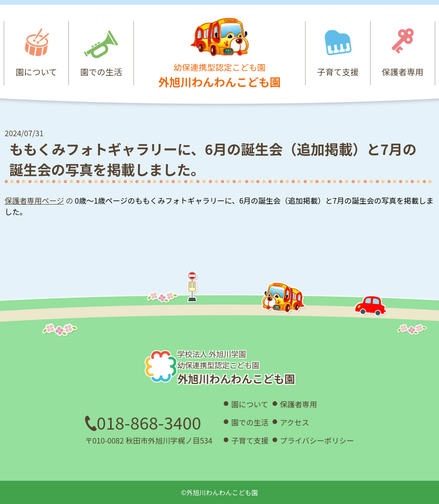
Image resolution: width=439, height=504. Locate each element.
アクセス (295, 422)
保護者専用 (299, 404)
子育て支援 (250, 440)
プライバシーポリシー (317, 440)
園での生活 (250, 422)
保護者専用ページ (34, 200)
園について (250, 404)
